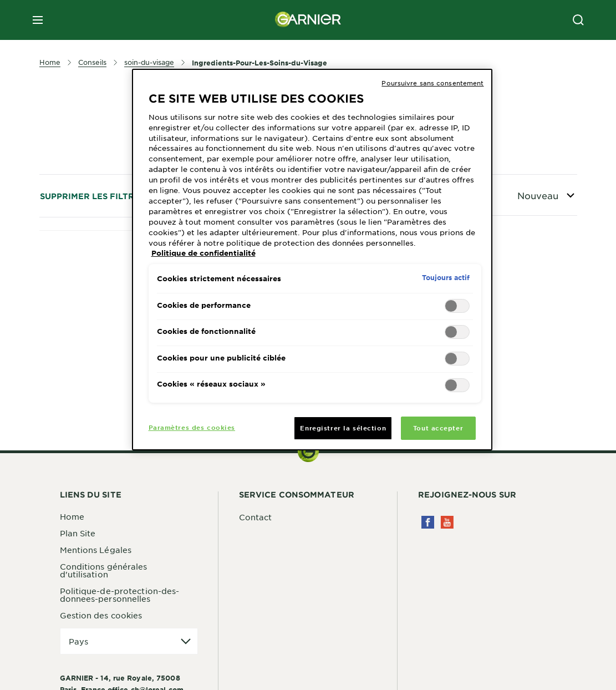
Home (72, 516)
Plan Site (78, 533)
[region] (312, 260)
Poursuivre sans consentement (432, 83)
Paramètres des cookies (192, 427)
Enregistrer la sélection (343, 428)
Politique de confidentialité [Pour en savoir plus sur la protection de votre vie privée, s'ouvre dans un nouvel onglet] (203, 253)
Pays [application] (78, 641)
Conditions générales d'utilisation (104, 570)
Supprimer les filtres (92, 196)
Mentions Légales (96, 550)
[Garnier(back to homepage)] (308, 20)
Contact (256, 517)
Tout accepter (438, 428)
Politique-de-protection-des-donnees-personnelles (120, 595)
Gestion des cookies (101, 615)
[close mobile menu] (38, 20)
